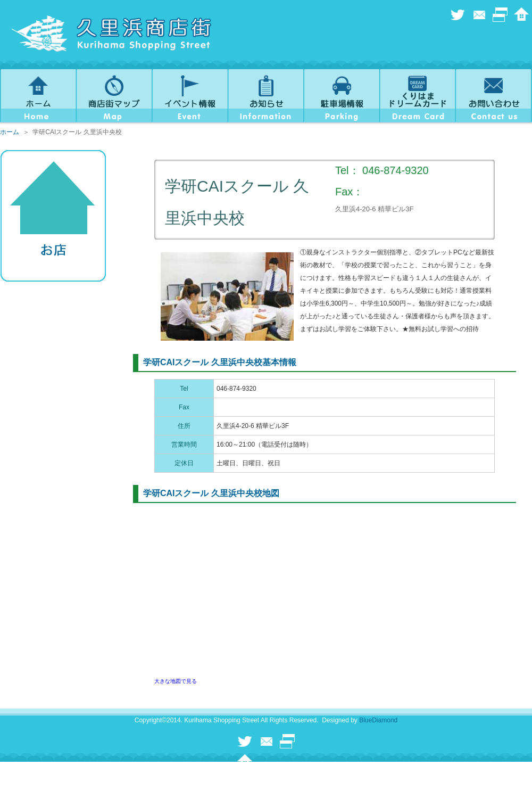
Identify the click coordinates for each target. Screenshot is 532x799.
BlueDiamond (378, 720)
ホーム (10, 132)
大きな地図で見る (176, 681)
